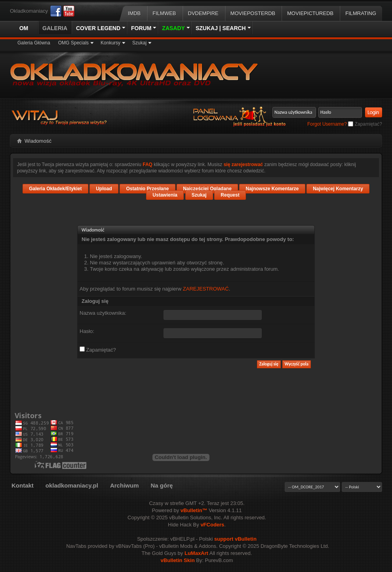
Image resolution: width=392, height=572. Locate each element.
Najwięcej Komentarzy (338, 189)
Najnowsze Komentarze (272, 189)
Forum (141, 28)
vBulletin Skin (178, 560)
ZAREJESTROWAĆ (206, 289)
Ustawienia (165, 195)
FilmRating (361, 13)
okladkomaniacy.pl (72, 485)
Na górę (162, 485)
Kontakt (23, 485)
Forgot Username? (327, 124)
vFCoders (212, 525)
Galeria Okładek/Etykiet (55, 189)
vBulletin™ (194, 510)
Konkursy (110, 43)
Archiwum (125, 485)
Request (230, 195)
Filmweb (164, 13)
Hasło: (87, 331)
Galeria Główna (34, 43)
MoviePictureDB (310, 13)
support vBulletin (235, 539)
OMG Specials (73, 43)
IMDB (134, 13)
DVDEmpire (203, 13)
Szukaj (139, 43)
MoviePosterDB (253, 13)
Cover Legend (98, 28)
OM (24, 28)
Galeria (55, 28)
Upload (104, 189)
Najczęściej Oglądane (207, 189)
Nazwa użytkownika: (103, 313)
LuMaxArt (196, 553)
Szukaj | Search (221, 28)
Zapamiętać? (365, 124)
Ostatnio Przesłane (147, 189)
